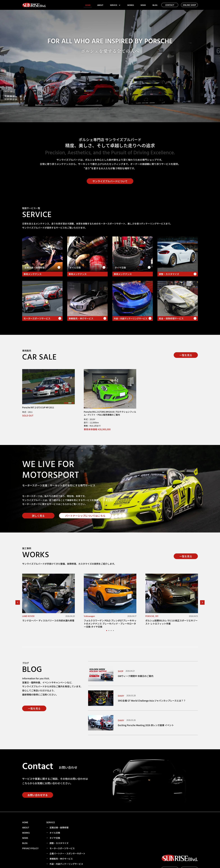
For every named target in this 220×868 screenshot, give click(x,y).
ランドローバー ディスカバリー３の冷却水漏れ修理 (48, 620)
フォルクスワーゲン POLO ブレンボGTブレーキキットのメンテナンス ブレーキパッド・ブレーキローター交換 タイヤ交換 (110, 624)
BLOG (155, 5)
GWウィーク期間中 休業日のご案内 (136, 676)
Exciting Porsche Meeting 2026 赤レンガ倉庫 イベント (146, 725)
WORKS (131, 5)
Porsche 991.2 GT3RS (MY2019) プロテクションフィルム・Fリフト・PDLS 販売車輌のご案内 (110, 413)
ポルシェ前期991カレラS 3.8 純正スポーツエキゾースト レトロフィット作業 (171, 622)
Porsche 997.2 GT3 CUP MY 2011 (38, 407)
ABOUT (100, 5)
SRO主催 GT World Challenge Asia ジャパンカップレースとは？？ (152, 701)
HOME (88, 5)
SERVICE (115, 5)
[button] (18, 602)
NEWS (143, 5)
